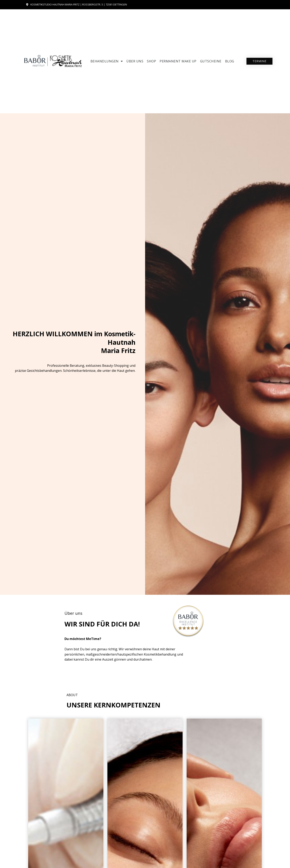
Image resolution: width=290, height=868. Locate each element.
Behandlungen (107, 61)
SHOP (151, 61)
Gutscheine (211, 61)
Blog (230, 61)
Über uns (135, 61)
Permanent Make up (178, 61)
